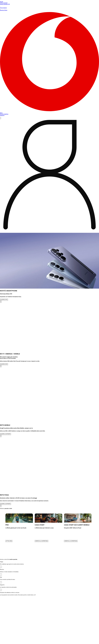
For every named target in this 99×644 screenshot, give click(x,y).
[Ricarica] (1, 575)
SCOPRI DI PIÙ (4, 300)
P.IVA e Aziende (4, 3)
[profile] (49, 175)
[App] (1, 582)
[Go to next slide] (1, 302)
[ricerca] (0, 118)
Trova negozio (49, 7)
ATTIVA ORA (9, 541)
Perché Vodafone (4, 114)
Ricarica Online (49, 10)
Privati (2, 2)
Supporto (2, 115)
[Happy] (1, 567)
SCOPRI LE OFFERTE (5, 434)
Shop (1, 113)
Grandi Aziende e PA (5, 4)
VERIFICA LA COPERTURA (41, 541)
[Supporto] (1, 590)
